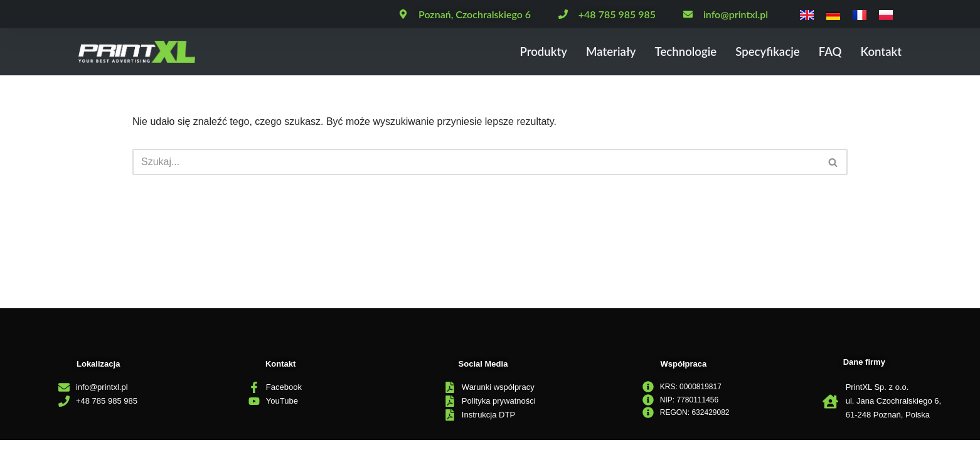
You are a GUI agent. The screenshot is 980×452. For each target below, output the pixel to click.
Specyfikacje (766, 52)
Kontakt (881, 52)
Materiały (606, 52)
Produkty (538, 52)
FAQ (829, 52)
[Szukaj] (476, 162)
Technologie (682, 52)
